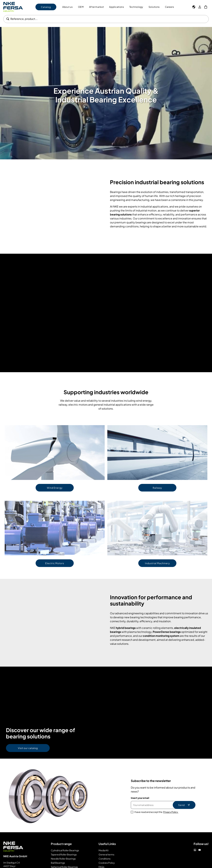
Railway (157, 488)
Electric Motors (55, 563)
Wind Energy (55, 488)
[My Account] (200, 7)
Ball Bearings (58, 863)
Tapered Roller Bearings (64, 854)
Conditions (105, 859)
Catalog (46, 7)
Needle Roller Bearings (63, 859)
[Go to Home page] (13, 7)
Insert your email (140, 798)
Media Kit (104, 850)
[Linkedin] (195, 850)
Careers (169, 7)
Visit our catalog (28, 748)
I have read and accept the (156, 812)
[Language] (194, 7)
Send (184, 805)
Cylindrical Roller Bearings (65, 850)
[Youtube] (200, 850)
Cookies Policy (107, 863)
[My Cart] (206, 7)
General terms (106, 854)
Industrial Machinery (157, 563)
